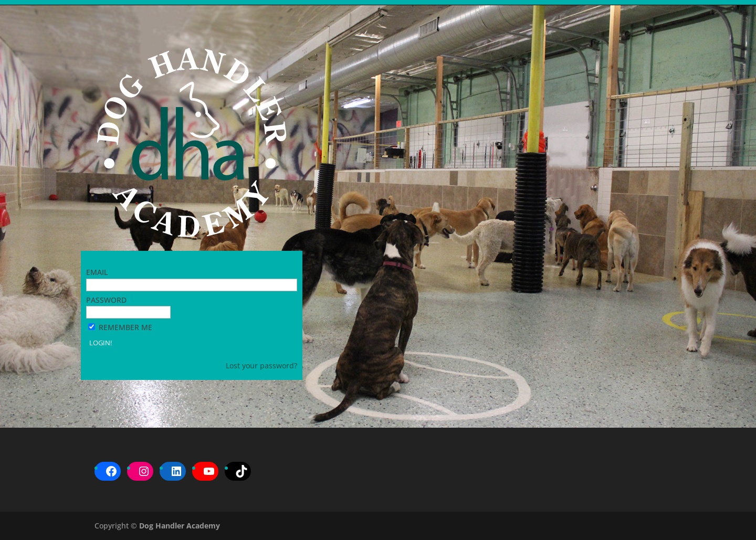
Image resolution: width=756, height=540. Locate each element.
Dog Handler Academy (180, 526)
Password (106, 300)
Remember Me (125, 327)
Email (97, 272)
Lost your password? (261, 366)
